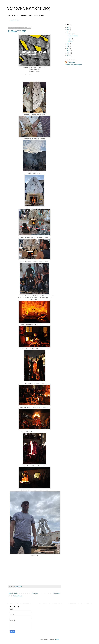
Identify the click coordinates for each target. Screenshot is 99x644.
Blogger (57, 639)
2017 (68, 46)
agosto (70, 39)
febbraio (70, 41)
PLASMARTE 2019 (17, 31)
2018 (68, 44)
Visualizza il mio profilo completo (73, 65)
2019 (68, 32)
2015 (68, 51)
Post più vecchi (57, 593)
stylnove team (71, 62)
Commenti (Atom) (18, 596)
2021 (68, 27)
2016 (68, 49)
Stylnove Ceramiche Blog (29, 8)
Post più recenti (13, 593)
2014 (68, 53)
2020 (68, 30)
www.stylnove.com (15, 20)
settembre (71, 34)
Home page (35, 593)
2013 (68, 55)
